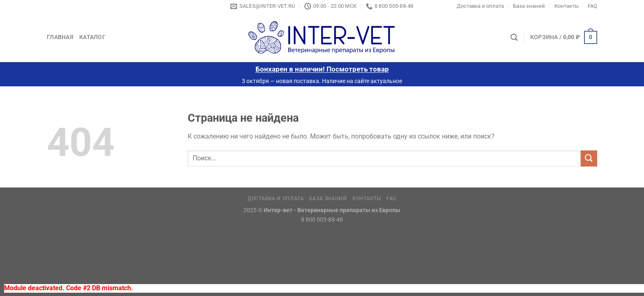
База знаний (529, 6)
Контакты (567, 6)
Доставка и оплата (480, 6)
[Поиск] (514, 38)
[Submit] (589, 158)
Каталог (92, 37)
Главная (60, 37)
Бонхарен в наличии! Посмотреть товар (322, 69)
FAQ (592, 6)
